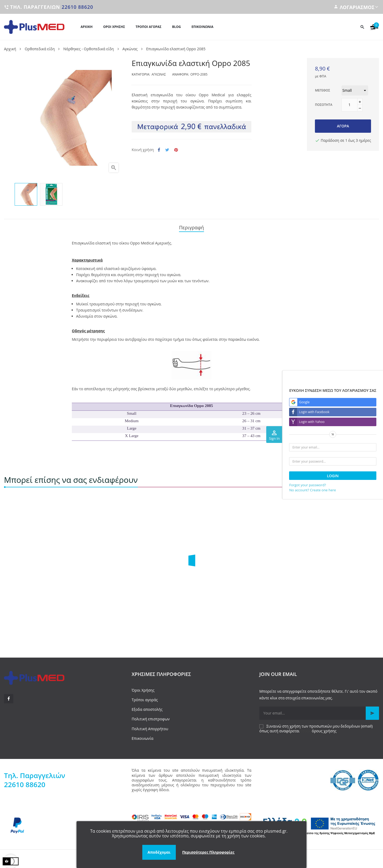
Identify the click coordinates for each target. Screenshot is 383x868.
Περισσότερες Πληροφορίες (208, 852)
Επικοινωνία (142, 736)
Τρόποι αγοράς (145, 697)
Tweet (167, 150)
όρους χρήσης (324, 728)
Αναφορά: (180, 74)
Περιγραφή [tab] (191, 226)
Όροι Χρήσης (143, 688)
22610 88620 (78, 7)
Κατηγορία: (141, 74)
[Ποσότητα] (349, 105)
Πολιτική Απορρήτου (150, 726)
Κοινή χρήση (159, 150)
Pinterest (176, 150)
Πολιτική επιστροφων (151, 717)
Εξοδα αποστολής (147, 707)
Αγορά (343, 126)
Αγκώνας (159, 74)
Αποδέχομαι (159, 852)
